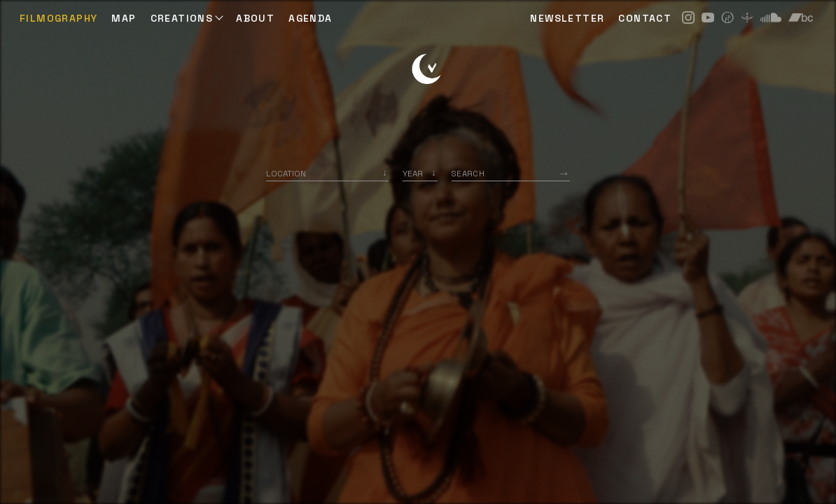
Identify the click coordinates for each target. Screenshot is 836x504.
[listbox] (420, 173)
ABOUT (255, 18)
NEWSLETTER (567, 18)
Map (124, 18)
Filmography (58, 18)
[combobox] (327, 173)
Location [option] (286, 173)
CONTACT (645, 18)
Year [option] (413, 173)
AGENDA (310, 18)
